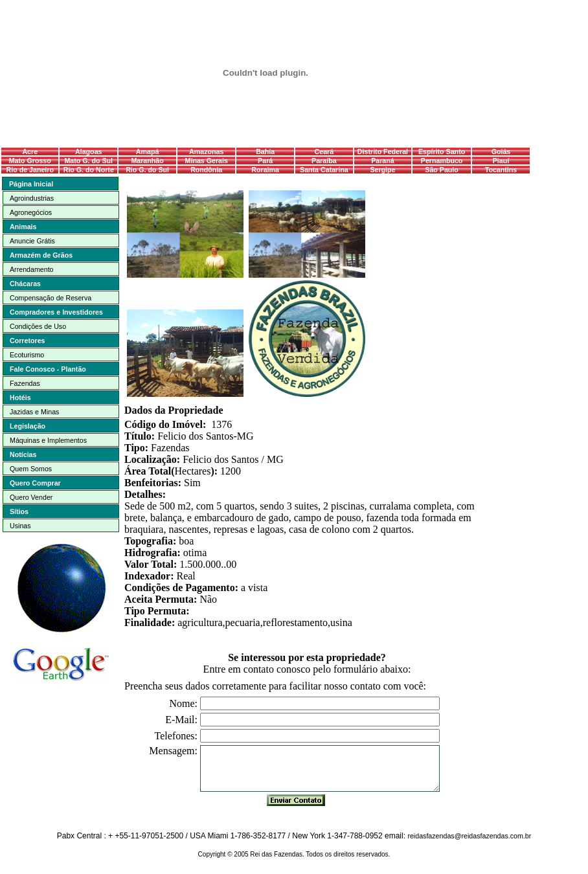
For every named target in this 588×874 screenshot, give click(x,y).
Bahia (265, 151)
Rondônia (206, 170)
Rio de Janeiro (30, 170)
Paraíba (324, 161)
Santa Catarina (324, 170)
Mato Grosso (30, 161)
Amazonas (206, 151)
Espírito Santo (442, 151)
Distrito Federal (383, 151)
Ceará (324, 151)
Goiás (501, 151)
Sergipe (382, 170)
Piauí (501, 161)
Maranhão (147, 161)
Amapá (148, 151)
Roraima (265, 170)
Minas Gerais (207, 161)
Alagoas (88, 151)
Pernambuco (442, 161)
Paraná (383, 161)
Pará (265, 161)
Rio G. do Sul (147, 170)
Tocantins (501, 170)
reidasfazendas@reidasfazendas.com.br (469, 836)
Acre (30, 151)
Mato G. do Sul (88, 161)
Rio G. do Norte (89, 170)
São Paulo (442, 170)
